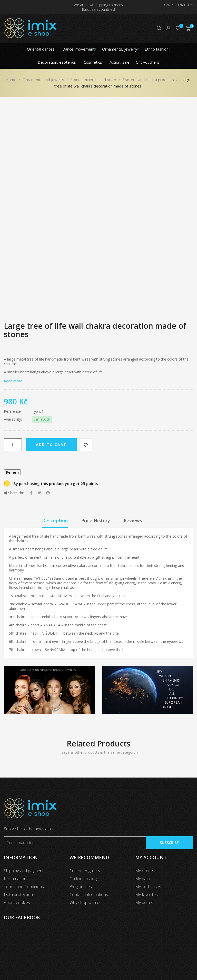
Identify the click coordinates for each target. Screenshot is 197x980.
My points (144, 903)
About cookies (17, 903)
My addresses (148, 887)
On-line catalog (83, 879)
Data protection (18, 895)
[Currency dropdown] (166, 5)
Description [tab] (55, 520)
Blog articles (81, 887)
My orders (145, 871)
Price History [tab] (96, 520)
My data (143, 879)
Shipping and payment (24, 871)
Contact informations (89, 895)
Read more (13, 381)
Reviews (133, 520)
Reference (12, 411)
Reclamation (15, 879)
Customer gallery (85, 871)
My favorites (146, 895)
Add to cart (51, 445)
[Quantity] (13, 445)
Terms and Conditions (24, 887)
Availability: (13, 419)
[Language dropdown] (183, 5)
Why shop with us (85, 903)
